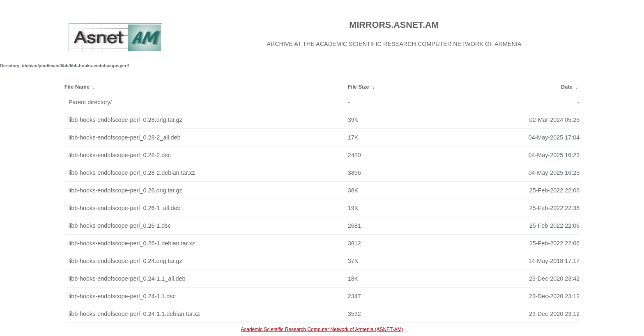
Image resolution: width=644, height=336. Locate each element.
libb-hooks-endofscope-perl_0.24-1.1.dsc (122, 296)
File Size (359, 87)
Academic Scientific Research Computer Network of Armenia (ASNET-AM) (322, 329)
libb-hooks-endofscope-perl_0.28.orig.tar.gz (125, 120)
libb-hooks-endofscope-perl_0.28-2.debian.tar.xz (132, 173)
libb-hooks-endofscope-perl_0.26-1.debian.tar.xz (132, 243)
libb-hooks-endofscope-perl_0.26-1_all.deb (125, 208)
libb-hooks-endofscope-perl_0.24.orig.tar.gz (125, 261)
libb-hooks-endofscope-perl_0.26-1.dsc (120, 226)
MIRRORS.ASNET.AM (394, 25)
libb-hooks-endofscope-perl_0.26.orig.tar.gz (125, 190)
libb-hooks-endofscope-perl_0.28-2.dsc (120, 155)
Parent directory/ (90, 102)
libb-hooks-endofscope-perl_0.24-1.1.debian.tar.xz (134, 314)
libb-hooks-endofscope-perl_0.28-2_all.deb (125, 137)
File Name (77, 87)
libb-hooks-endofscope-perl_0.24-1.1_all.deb (127, 279)
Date (567, 87)
